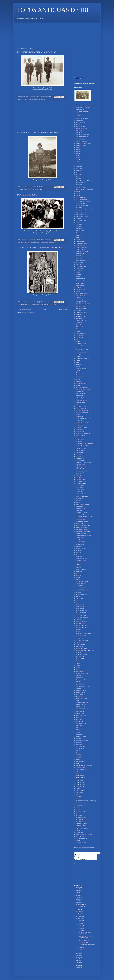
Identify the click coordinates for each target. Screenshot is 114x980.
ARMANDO (79, 166)
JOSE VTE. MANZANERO (83, 433)
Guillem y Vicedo (80, 377)
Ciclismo (78, 235)
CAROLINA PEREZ (81, 214)
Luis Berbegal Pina (81, 482)
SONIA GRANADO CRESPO (84, 765)
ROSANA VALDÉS (81, 724)
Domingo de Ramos (81, 281)
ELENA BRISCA (80, 289)
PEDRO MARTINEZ (81, 649)
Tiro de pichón (80, 786)
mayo (79, 912)
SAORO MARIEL (81, 749)
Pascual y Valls (80, 638)
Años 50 (25, 304)
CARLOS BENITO (81, 198)
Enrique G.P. (79, 300)
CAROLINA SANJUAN (82, 216)
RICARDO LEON (81, 707)
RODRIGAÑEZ (80, 711)
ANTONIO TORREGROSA (83, 143)
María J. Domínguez (81, 527)
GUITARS (79, 381)
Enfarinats (79, 298)
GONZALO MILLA (81, 369)
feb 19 (81, 930)
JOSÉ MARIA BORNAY (82, 423)
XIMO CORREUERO (82, 839)
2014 (78, 953)
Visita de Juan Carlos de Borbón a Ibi (86, 834)
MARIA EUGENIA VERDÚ (83, 525)
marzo (80, 916)
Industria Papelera (81, 398)
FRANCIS (79, 356)
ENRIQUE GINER (81, 302)
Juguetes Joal (80, 456)
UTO (77, 813)
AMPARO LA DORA (81, 129)
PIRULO (78, 669)
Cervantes (79, 227)
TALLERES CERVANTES (83, 770)
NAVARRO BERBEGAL (82, 590)
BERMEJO (79, 185)
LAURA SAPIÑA (80, 473)
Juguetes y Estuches (82, 467)
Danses (78, 273)
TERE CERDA (80, 776)
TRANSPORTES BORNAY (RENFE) (86, 801)
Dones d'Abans (80, 283)
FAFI (77, 329)
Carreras (78, 218)
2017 (78, 898)
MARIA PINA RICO (81, 534)
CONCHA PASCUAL (82, 248)
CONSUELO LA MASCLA (83, 260)
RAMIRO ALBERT (81, 690)
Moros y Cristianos (41, 242)
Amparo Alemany (81, 126)
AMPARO (79, 124)
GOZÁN (78, 371)
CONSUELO (79, 258)
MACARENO (79, 498)
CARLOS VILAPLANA (82, 206)
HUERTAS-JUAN (81, 394)
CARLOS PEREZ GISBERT (83, 202)
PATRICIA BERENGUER (83, 640)
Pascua (30, 189)
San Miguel (79, 743)
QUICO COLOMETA (81, 684)
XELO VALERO (80, 836)
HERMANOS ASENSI (82, 387)
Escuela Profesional (81, 312)
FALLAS (78, 331)
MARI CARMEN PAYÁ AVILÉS (84, 517)
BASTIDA (79, 174)
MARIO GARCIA (80, 542)
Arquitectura (79, 168)
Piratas (78, 665)
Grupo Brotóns (80, 373)
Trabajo (78, 799)
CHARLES (79, 229)
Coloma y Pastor (80, 246)
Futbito (78, 360)
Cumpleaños (79, 271)
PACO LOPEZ (80, 609)
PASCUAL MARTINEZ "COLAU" (85, 634)
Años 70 (78, 160)
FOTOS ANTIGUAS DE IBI (53, 10)
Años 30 (78, 152)
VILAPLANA (79, 832)
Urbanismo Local (80, 811)
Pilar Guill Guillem (81, 657)
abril (79, 914)
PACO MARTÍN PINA (82, 611)
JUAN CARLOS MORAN (83, 446)
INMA (77, 404)
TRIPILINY (79, 807)
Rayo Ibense (79, 697)
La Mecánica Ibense (81, 471)
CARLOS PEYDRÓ (81, 204)
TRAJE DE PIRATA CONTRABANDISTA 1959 (40, 248)
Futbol (78, 363)
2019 (78, 893)
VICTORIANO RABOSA (82, 828)
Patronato (79, 642)
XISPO (78, 841)
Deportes (78, 275)
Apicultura (79, 162)
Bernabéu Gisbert (81, 187)
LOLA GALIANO (80, 479)
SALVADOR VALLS (81, 736)
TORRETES (79, 797)
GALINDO (79, 365)
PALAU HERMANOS (82, 621)
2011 (78, 960)
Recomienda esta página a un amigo (84, 848)
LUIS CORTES (80, 486)
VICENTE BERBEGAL (82, 820)
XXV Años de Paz (81, 843)
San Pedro (79, 745)
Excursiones (79, 323)
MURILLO (79, 575)
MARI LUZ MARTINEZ (82, 521)
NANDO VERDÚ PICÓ (82, 582)
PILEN (78, 661)
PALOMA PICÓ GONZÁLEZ (84, 626)
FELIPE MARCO (80, 337)
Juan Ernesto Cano (81, 448)
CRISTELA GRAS (81, 266)
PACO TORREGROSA (82, 617)
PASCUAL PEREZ (81, 636)
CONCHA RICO (80, 250)
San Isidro (79, 738)
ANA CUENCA (80, 131)
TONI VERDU (80, 793)
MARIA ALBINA (80, 523)
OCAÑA (78, 600)
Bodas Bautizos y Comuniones (84, 189)
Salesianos (79, 734)
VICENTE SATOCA (81, 826)
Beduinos (78, 179)
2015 (78, 902)
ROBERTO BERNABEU (82, 709)
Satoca (78, 751)
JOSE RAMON (80, 429)
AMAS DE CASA (80, 122)
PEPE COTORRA (81, 653)
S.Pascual (79, 732)
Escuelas (78, 314)
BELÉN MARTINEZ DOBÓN (84, 181)
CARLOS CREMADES (82, 200)
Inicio (44, 309)
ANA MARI (79, 133)
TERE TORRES (80, 784)
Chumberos (79, 233)
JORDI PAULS (80, 417)
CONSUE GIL (80, 256)
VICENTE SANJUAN (82, 824)
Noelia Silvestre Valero (82, 594)
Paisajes (78, 619)
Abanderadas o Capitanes (83, 108)
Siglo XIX (78, 759)
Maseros (78, 546)
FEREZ (78, 342)
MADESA (79, 500)
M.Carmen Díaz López (82, 494)
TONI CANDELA (80, 791)
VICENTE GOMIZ (81, 822)
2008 (78, 968)
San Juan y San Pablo (82, 740)
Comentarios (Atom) (30, 312)
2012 (78, 958)
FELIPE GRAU (80, 335)
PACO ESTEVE (80, 607)
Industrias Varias (80, 402)
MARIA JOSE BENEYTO (83, 530)
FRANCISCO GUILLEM (82, 358)
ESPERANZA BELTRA (82, 317)
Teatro (78, 774)
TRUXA (78, 809)
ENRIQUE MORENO (82, 306)
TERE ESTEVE (80, 780)
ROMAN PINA (80, 713)
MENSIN (78, 550)
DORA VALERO (80, 285)
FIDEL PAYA (79, 346)
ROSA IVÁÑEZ (80, 719)
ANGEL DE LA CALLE (82, 137)
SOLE (78, 763)
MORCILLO (79, 565)
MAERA (78, 502)
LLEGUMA (79, 475)
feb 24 (81, 926)
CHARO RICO (80, 231)
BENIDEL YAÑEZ (81, 183)
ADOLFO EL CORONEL (83, 112)
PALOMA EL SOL (81, 623)
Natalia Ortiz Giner (81, 584)
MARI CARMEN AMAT (82, 513)
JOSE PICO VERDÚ (81, 427)
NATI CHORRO (80, 586)
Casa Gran (79, 223)
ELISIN (78, 291)
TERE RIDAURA (80, 782)
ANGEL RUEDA (80, 139)
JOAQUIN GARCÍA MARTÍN (84, 411)
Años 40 (78, 154)
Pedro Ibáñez (80, 646)
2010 (78, 963)
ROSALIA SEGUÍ (81, 722)
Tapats (78, 772)
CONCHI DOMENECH (82, 252)
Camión (78, 193)
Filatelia (78, 348)
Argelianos (79, 164)
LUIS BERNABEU (81, 484)
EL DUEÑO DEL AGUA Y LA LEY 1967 (37, 52)
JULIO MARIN (80, 469)
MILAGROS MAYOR (82, 559)
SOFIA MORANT (81, 761)
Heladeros (79, 385)
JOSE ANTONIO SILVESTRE (84, 419)
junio (79, 909)
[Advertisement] (54, 27)
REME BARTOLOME (82, 699)
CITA (77, 237)
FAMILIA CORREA (81, 333)
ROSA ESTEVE (80, 717)
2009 (78, 965)
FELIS (78, 339)
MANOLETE (79, 507)
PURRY (78, 682)
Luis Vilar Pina (80, 492)
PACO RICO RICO (81, 615)
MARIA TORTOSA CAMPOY (84, 536)
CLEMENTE (79, 239)
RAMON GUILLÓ (81, 692)
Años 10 (78, 147)
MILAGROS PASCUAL (82, 561)
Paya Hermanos (80, 644)
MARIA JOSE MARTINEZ (83, 532)
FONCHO (79, 354)
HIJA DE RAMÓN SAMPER (83, 390)
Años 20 (78, 150)
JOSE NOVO (79, 425)
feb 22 (81, 928)
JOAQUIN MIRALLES (82, 413)
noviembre (81, 907)
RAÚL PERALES (80, 694)
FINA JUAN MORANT (82, 350)
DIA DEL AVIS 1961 (27, 195)
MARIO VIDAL (80, 544)
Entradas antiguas (63, 309)
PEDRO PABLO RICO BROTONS (85, 651)
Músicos (78, 580)
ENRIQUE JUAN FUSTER (83, 304)
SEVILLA (78, 755)
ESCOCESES (80, 310)
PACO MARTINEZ (81, 613)
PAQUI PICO (79, 630)
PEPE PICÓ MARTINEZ (82, 655)
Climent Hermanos (81, 241)
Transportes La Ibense (82, 805)
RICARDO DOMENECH (82, 703)
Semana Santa (80, 753)
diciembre (81, 904)
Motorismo (79, 571)
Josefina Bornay (80, 436)
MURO (78, 578)
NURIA (78, 596)
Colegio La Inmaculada (82, 243)
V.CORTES (79, 816)
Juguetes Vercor (80, 465)
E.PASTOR (79, 287)
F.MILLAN (79, 325)
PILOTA (78, 663)
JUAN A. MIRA (80, 440)
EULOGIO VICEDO (81, 321)
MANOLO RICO (80, 509)
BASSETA (79, 172)
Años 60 (25, 99)
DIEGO (78, 277)
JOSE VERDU (80, 431)
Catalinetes (79, 225)
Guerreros (79, 375)
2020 (78, 890)
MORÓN (78, 567)
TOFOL (78, 788)
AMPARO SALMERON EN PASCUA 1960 (38, 133)
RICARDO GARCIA (81, 705)
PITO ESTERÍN (80, 671)
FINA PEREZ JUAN (81, 352)
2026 (78, 888)
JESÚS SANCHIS (81, 408)
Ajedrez (78, 114)
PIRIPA (78, 667)
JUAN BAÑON (80, 442)
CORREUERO (80, 264)
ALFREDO (79, 116)
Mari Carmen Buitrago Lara (83, 515)
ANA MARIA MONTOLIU (83, 135)
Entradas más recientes (24, 309)
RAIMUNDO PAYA (81, 688)
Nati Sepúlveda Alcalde (82, 588)
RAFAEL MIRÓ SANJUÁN (83, 686)
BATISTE (78, 177)
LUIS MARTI (79, 488)
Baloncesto (79, 170)
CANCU (78, 195)
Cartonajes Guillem (81, 220)
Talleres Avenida (80, 768)
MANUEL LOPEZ (81, 511)
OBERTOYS (79, 598)
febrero (80, 919)
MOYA (78, 573)
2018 (78, 895)
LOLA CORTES (80, 477)
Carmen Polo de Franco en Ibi (84, 210)
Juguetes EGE (80, 454)
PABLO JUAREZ (80, 605)
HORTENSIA (79, 392)
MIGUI (78, 555)
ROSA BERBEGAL (81, 715)
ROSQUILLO (79, 726)
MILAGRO (79, 557)
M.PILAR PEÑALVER (82, 496)
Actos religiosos (80, 110)
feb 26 (81, 921)
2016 (78, 900)
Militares (78, 563)
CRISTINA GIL (80, 269)
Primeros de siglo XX (82, 680)
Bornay (78, 191)
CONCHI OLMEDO (81, 254)
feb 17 (81, 950)
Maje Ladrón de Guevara (83, 504)
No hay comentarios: (47, 97)
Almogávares (79, 120)
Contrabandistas (32, 242)
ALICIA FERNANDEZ (82, 118)
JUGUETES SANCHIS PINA (84, 463)
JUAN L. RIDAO (80, 450)
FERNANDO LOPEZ (82, 344)
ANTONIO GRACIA (81, 141)
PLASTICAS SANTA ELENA (84, 674)
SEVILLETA (79, 757)
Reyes (78, 701)
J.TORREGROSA (81, 406)
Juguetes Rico (80, 461)
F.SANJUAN (79, 327)
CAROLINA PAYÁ (81, 212)
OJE (77, 603)
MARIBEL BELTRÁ (81, 538)
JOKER (78, 415)
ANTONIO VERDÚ (81, 145)
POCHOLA (79, 676)
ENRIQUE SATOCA (81, 308)
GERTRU (78, 367)
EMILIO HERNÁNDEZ (82, 294)
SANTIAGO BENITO (40, 99)
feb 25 (81, 923)
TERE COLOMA (80, 778)
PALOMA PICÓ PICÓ (82, 628)
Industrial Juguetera (81, 400)
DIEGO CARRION (81, 279)
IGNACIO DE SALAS (82, 396)
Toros (77, 795)
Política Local (31, 99)
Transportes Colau (81, 803)
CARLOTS (79, 208)
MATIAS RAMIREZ (81, 548)
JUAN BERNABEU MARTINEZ (84, 444)
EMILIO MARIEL (80, 296)
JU (77, 438)
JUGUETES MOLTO (81, 459)
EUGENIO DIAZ (80, 319)
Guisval (78, 379)
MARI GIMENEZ (80, 519)
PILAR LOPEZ (80, 659)
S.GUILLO (79, 730)
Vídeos (78, 830)
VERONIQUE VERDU (82, 818)
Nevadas (78, 592)
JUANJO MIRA (80, 452)
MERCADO (79, 552)
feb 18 (81, 947)
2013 (78, 956)
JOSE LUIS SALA (81, 421)
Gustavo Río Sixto (81, 383)
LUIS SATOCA (80, 490)
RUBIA (78, 728)
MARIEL (78, 540)
